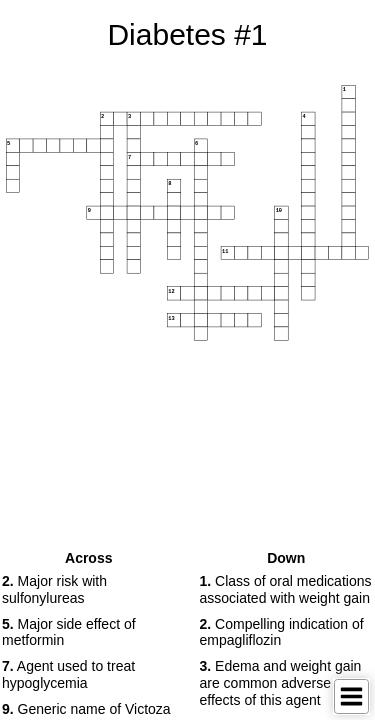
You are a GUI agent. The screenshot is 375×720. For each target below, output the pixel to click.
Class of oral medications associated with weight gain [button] (286, 589)
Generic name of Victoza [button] (86, 709)
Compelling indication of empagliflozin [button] (282, 632)
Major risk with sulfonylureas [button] (54, 589)
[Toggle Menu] (351, 696)
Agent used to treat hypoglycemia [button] (68, 674)
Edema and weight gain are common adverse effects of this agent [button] (281, 683)
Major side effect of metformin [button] (69, 632)
